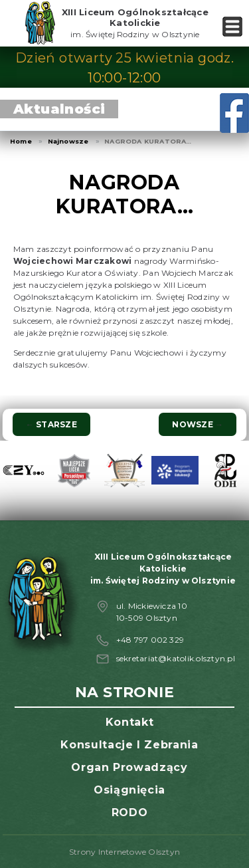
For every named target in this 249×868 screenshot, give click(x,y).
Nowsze (198, 424)
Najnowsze (68, 141)
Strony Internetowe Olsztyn (124, 852)
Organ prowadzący (129, 767)
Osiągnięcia (129, 790)
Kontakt (129, 722)
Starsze (51, 424)
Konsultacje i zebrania (129, 745)
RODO (130, 813)
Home (21, 141)
